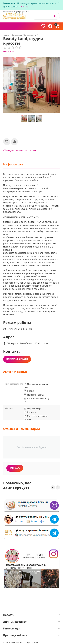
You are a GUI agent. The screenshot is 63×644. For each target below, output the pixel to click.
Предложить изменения (21, 150)
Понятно (24, 7)
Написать (8, 51)
